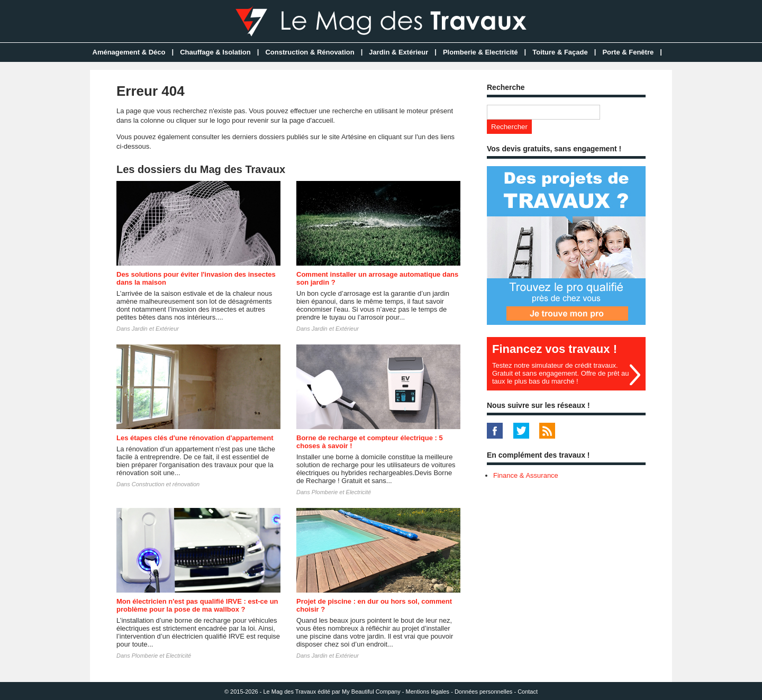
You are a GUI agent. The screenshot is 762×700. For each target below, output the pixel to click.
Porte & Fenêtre (628, 52)
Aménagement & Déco (129, 52)
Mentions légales (428, 692)
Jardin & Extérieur (398, 52)
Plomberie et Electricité (342, 492)
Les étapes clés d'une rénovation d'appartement (195, 438)
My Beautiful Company (371, 692)
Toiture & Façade (560, 52)
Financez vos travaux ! (555, 349)
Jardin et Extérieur (155, 329)
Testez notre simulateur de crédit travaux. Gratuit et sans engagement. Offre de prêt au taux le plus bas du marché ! (560, 373)
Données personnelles (483, 692)
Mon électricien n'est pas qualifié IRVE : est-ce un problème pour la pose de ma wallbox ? (197, 605)
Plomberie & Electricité (480, 52)
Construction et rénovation (166, 484)
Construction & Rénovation (310, 52)
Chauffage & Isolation (215, 52)
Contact (528, 692)
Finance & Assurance (526, 475)
